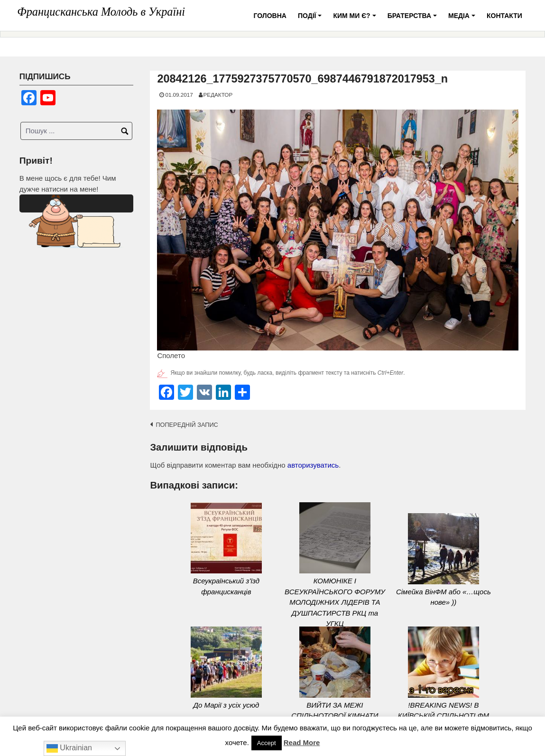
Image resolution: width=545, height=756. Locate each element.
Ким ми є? (356, 19)
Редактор (218, 95)
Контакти (504, 16)
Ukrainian (69, 748)
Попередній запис (187, 425)
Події (311, 19)
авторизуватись (313, 465)
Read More (302, 742)
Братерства (414, 19)
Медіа (463, 19)
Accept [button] (267, 743)
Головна (270, 16)
